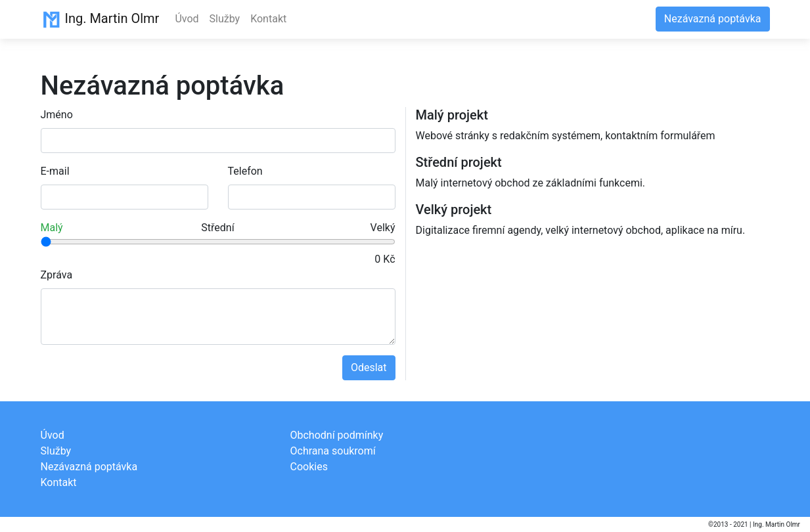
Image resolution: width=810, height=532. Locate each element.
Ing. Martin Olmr (100, 20)
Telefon (245, 171)
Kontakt (268, 19)
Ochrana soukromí (333, 451)
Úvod (187, 19)
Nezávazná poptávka (713, 19)
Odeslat (369, 367)
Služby (225, 19)
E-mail (55, 171)
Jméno (57, 115)
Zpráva (57, 275)
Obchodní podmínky (337, 435)
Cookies (309, 467)
